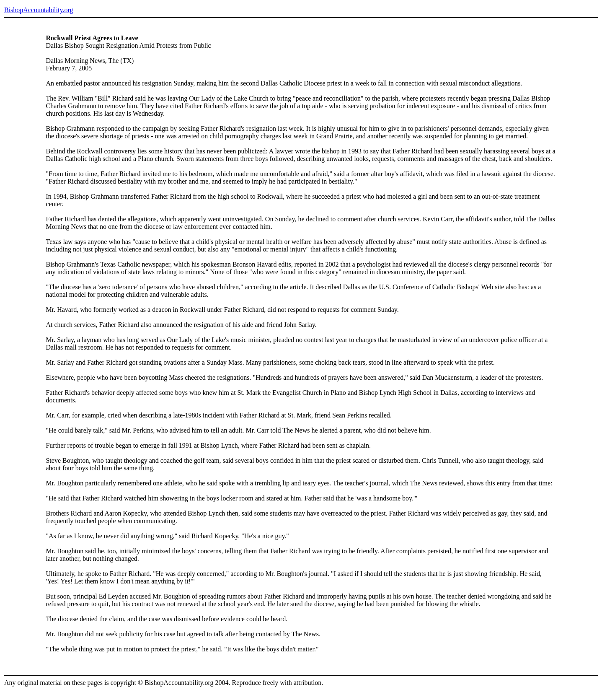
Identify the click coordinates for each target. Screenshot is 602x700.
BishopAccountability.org (39, 10)
